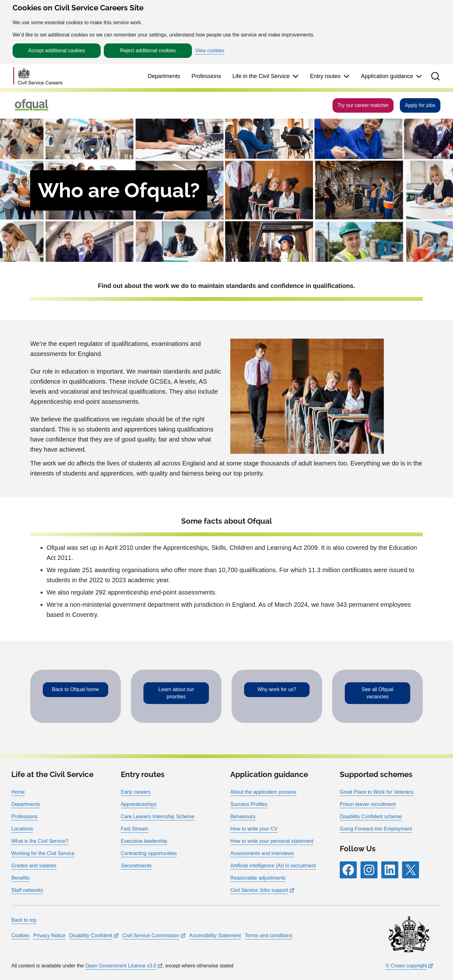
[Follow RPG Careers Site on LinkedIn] (390, 870)
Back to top (24, 920)
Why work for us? (277, 689)
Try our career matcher (363, 105)
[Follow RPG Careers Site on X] (411, 870)
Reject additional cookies (148, 51)
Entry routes (325, 76)
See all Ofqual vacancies (378, 693)
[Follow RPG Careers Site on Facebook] (348, 870)
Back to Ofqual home (75, 689)
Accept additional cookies (57, 51)
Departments (164, 76)
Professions (206, 76)
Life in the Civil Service (261, 76)
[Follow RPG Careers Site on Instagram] (369, 870)
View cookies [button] (210, 51)
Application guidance (387, 76)
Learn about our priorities (176, 693)
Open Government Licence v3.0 (121, 966)
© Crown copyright (406, 966)
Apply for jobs (420, 105)
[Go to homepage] (38, 76)
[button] (435, 76)
